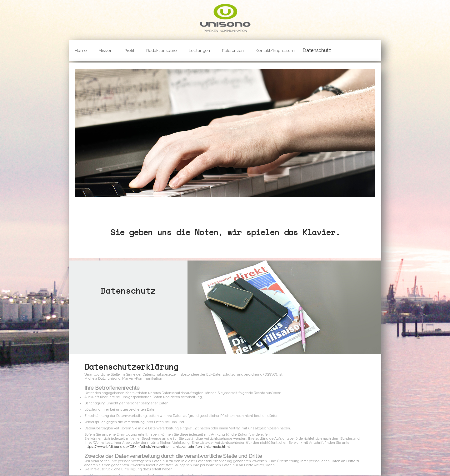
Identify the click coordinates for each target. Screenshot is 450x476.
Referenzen (233, 50)
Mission (105, 50)
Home (81, 50)
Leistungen (199, 50)
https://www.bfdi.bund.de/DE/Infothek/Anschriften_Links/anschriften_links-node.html (157, 447)
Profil (129, 50)
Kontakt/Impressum (275, 50)
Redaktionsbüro (162, 50)
